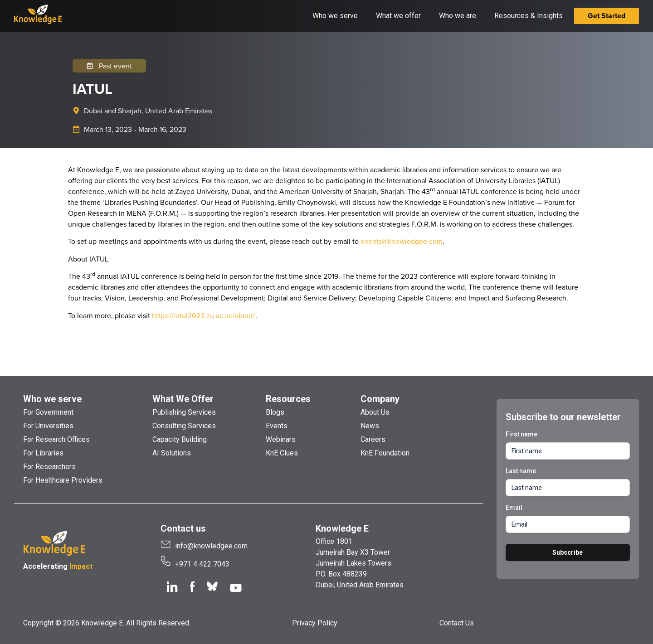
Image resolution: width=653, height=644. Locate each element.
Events (277, 426)
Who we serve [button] (335, 16)
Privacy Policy (315, 623)
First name (521, 434)
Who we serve (52, 399)
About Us (375, 412)
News (370, 426)
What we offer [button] (398, 16)
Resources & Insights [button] (529, 16)
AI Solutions (172, 453)
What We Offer (183, 399)
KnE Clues (282, 453)
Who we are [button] (458, 16)
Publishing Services (184, 412)
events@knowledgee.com (402, 241)
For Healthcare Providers (63, 480)
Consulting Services (184, 426)
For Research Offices (56, 439)
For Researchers (49, 467)
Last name (521, 471)
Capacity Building (180, 439)
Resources (288, 399)
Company (380, 399)
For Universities (48, 426)
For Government (48, 412)
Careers (373, 439)
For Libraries (43, 453)
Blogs (275, 412)
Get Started (607, 16)
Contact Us (457, 623)
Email (514, 508)
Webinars (281, 439)
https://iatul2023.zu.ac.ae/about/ (204, 315)
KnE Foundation (385, 453)
